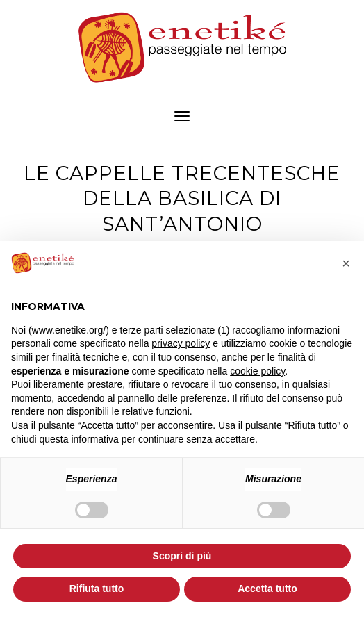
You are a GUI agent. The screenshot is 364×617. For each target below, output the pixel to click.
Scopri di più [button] (182, 556)
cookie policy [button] (257, 371)
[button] (346, 263)
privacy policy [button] (181, 343)
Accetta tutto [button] (267, 589)
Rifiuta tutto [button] (97, 589)
